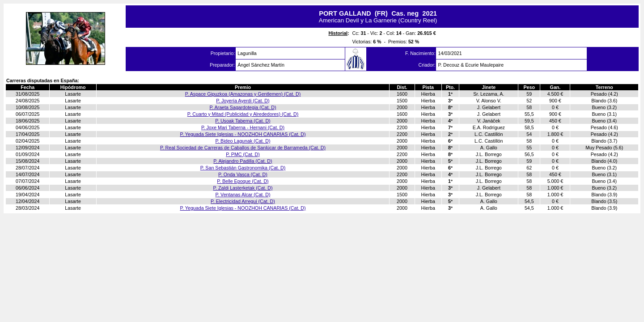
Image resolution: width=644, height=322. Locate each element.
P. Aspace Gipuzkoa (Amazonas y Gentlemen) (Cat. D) (243, 94)
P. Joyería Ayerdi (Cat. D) (243, 101)
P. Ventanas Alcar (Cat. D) (243, 195)
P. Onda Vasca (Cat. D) (243, 174)
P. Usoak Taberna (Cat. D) (243, 121)
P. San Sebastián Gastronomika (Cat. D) (243, 168)
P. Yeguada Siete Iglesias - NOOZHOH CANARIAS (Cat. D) (243, 134)
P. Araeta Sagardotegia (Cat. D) (243, 107)
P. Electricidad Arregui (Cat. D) (243, 201)
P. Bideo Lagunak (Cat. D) (243, 141)
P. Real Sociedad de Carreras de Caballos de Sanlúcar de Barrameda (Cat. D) (243, 148)
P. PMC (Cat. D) (243, 154)
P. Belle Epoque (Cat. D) (243, 181)
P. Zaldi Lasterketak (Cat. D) (243, 188)
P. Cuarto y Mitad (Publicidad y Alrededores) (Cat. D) (243, 114)
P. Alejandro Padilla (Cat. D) (243, 161)
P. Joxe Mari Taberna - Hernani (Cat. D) (243, 127)
